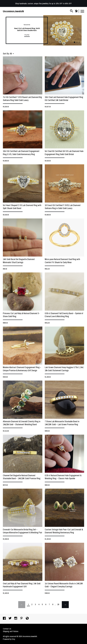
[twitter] (10, 619)
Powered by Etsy (9, 639)
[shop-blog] (27, 619)
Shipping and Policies (11, 631)
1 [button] (75, 42)
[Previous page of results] (22, 605)
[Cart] (76, 11)
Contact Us (7, 629)
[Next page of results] (65, 605)
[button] (12, 54)
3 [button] (79, 42)
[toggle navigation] (82, 11)
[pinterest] (22, 619)
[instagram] (16, 619)
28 (58, 604)
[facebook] (5, 619)
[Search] (72, 11)
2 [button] (77, 42)
